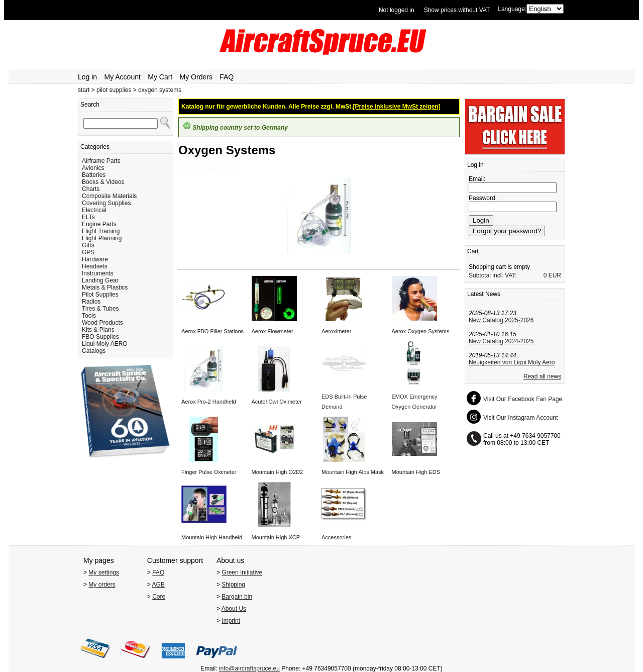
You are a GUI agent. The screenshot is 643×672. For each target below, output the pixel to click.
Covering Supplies (106, 203)
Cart (473, 251)
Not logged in (397, 10)
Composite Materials (109, 196)
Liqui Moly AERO (105, 344)
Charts (91, 189)
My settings (104, 572)
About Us (234, 609)
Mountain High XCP (276, 537)
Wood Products (102, 323)
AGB (158, 585)
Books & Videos (103, 182)
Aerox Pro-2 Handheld (209, 402)
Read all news (542, 376)
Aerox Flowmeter (273, 331)
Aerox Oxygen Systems (421, 331)
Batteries (94, 175)
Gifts (88, 245)
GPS (88, 252)
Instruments (98, 273)
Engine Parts (99, 224)
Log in (87, 77)
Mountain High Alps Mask (353, 472)
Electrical (94, 210)
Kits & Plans (98, 330)
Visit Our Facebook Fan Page (523, 399)
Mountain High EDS (416, 472)
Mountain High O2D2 (278, 472)
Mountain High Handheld (212, 537)
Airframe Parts (101, 161)
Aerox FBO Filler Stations (212, 331)
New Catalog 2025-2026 (501, 320)
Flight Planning (102, 238)
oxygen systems (160, 90)
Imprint (231, 621)
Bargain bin (237, 597)
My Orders (196, 77)
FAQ (227, 77)
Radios (91, 302)
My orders (102, 585)
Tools (89, 316)
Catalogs (94, 351)
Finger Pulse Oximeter (209, 472)
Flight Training (101, 231)
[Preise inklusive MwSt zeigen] (397, 107)
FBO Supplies (100, 337)
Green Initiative (242, 572)
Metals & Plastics (105, 287)
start (84, 90)
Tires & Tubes (100, 309)
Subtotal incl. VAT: (493, 275)
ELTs (88, 217)
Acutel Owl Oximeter (277, 402)
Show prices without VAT (457, 10)
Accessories (336, 537)
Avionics (93, 168)
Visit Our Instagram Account (521, 418)
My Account (123, 77)
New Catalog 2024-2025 (501, 341)
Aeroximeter (336, 331)
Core (159, 597)
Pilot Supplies (100, 295)
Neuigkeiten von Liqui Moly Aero (512, 362)
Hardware (95, 259)
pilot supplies (114, 90)
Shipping (233, 585)
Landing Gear (100, 280)
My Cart (160, 77)
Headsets (95, 266)
